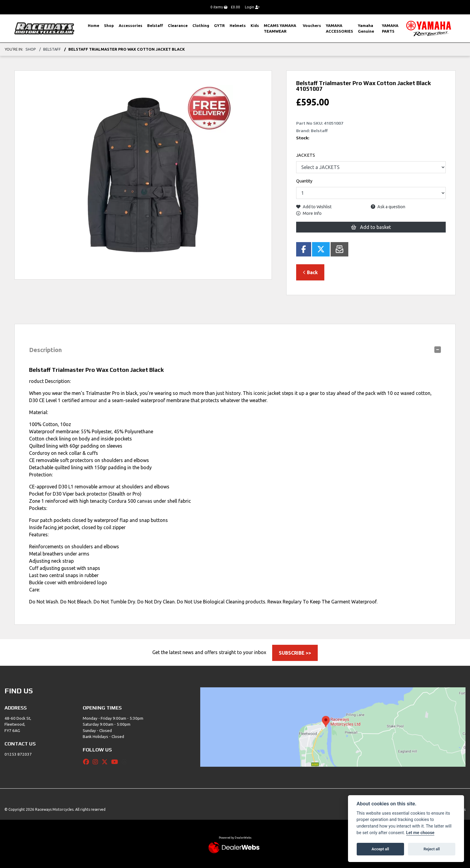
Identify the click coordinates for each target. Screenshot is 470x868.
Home (94, 25)
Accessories (131, 25)
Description (45, 350)
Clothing (201, 25)
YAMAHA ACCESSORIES (339, 28)
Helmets (238, 25)
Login (252, 7)
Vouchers (312, 25)
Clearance (178, 25)
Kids (255, 25)
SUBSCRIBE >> (295, 653)
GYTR (219, 25)
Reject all (432, 849)
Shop (109, 25)
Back (310, 272)
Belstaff (155, 25)
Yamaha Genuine (366, 28)
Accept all (380, 849)
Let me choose (420, 833)
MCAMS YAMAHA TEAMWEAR (280, 28)
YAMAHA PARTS (390, 28)
